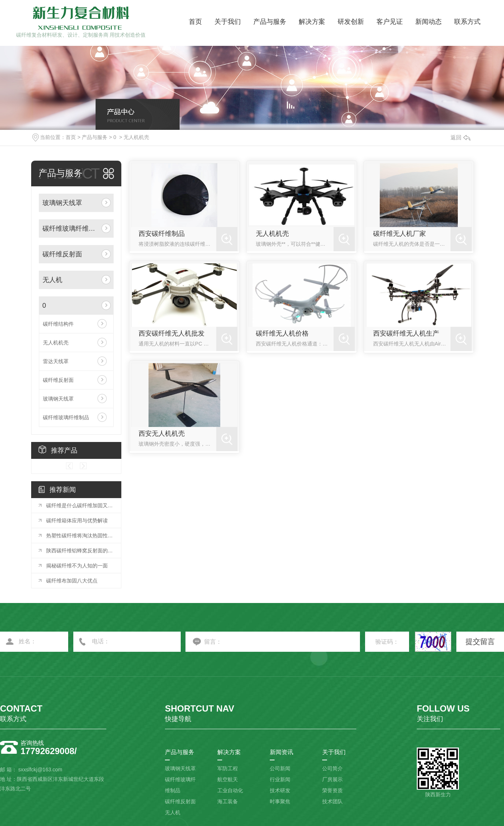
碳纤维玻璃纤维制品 (71, 229)
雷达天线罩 (56, 361)
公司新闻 (280, 768)
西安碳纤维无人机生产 (406, 333)
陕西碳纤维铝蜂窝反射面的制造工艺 (80, 551)
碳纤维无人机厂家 (400, 234)
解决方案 (312, 22)
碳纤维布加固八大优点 (72, 581)
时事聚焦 (280, 801)
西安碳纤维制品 (162, 234)
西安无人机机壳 (162, 434)
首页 (195, 22)
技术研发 (280, 790)
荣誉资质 (332, 790)
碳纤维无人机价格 (282, 333)
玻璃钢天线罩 (62, 203)
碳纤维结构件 (58, 324)
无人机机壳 (136, 137)
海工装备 (228, 801)
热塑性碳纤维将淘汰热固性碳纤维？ (80, 536)
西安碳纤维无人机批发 (172, 333)
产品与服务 (270, 22)
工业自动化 (230, 790)
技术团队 (332, 801)
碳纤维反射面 (62, 254)
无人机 (52, 280)
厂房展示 (332, 779)
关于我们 (228, 22)
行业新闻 (280, 779)
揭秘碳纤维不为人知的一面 (77, 566)
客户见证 (390, 22)
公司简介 (332, 768)
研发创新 (351, 22)
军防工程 (228, 768)
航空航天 (228, 779)
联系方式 (467, 22)
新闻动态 (428, 22)
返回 (460, 137)
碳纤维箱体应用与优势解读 (77, 520)
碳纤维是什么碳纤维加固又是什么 (80, 505)
